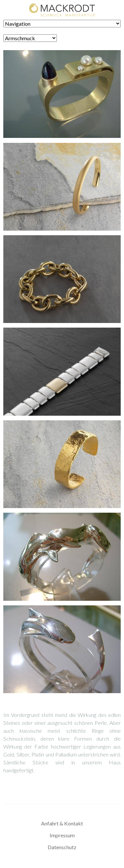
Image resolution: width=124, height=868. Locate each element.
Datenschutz (62, 847)
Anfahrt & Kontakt (62, 823)
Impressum (62, 835)
